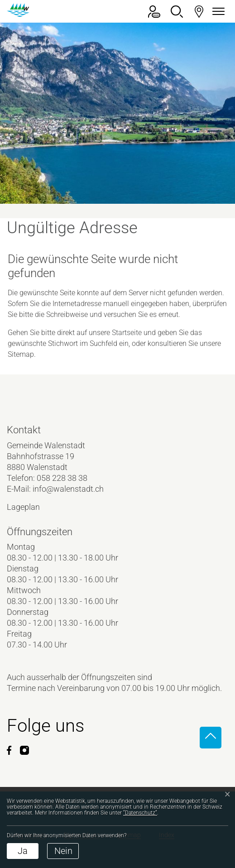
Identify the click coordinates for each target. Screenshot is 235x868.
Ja (23, 851)
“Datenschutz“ (140, 813)
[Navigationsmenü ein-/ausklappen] (217, 12)
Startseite (127, 333)
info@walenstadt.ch (68, 489)
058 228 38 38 (62, 478)
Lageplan (31, 507)
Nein (63, 851)
